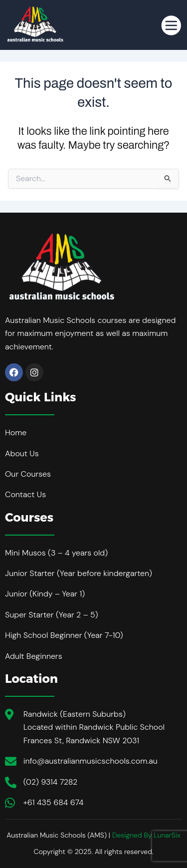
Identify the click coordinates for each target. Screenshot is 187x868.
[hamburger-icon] (167, 25)
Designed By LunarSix (146, 835)
